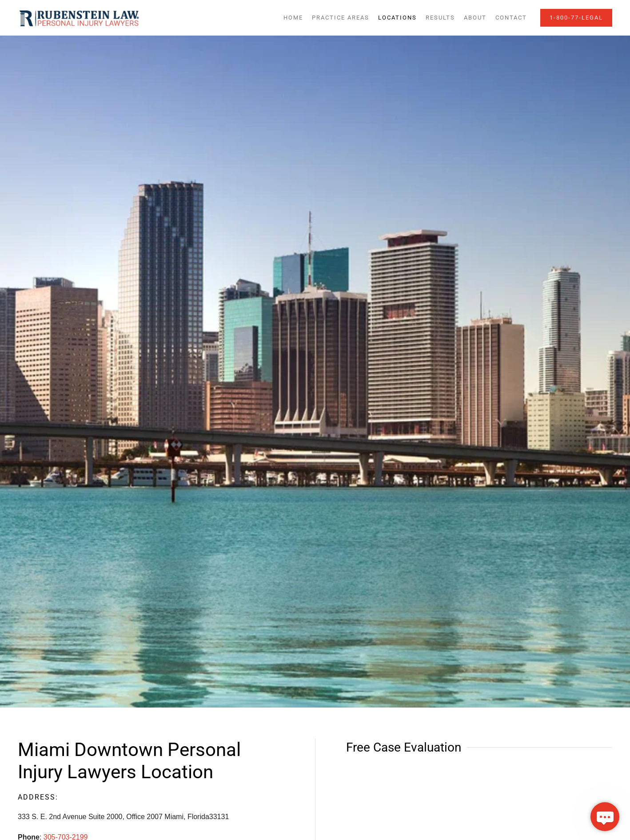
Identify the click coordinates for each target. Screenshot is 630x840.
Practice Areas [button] (341, 18)
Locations (397, 18)
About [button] (475, 18)
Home (293, 18)
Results (440, 18)
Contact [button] (511, 18)
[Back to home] (79, 18)
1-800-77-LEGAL (576, 18)
